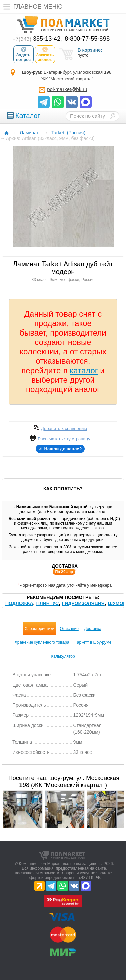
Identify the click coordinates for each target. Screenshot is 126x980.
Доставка (93, 629)
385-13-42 (37, 39)
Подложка (19, 603)
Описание (69, 629)
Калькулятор (63, 656)
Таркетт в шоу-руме (93, 642)
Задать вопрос (23, 54)
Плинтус (48, 603)
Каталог (23, 116)
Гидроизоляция (83, 603)
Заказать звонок (45, 54)
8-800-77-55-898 (87, 39)
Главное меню (31, 7)
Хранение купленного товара (42, 642)
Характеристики (39, 629)
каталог (84, 370)
